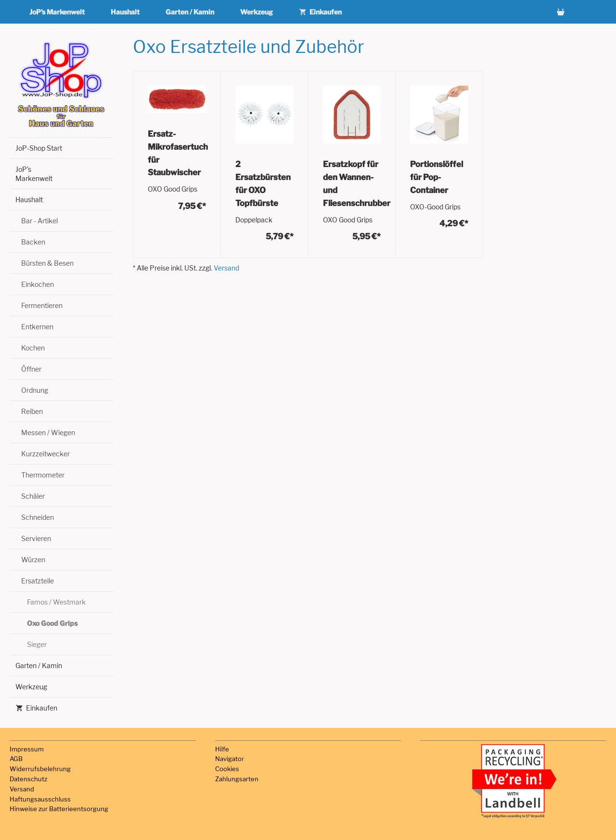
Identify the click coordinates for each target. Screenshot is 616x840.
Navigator (230, 759)
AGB (16, 759)
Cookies (227, 769)
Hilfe (222, 749)
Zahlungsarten (237, 779)
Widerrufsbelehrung (40, 769)
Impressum (27, 749)
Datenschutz (28, 779)
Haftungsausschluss (40, 799)
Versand (226, 268)
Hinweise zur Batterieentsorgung (59, 809)
